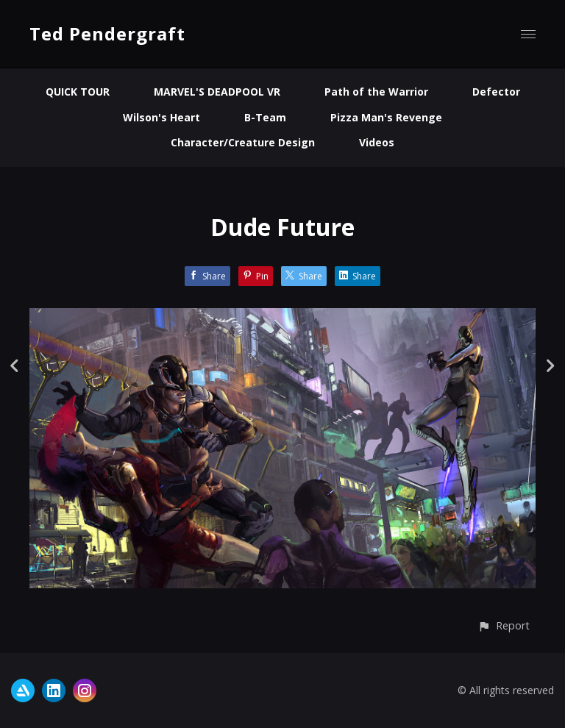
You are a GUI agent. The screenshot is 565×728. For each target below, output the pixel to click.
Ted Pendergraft (107, 33)
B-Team (265, 117)
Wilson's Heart (161, 117)
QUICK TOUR (78, 92)
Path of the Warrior (376, 92)
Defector (496, 92)
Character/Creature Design (243, 142)
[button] (504, 625)
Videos (377, 142)
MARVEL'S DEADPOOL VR (217, 92)
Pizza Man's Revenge (386, 117)
